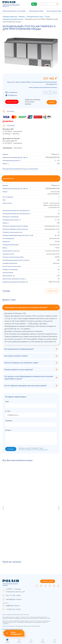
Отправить (11, 452)
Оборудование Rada (36, 11)
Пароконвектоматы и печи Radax (14, 11)
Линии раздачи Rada (54, 11)
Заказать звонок (48, 581)
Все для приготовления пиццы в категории (20, 169)
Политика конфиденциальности (13, 629)
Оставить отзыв (52, 291)
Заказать (52, 102)
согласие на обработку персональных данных (33, 453)
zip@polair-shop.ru (13, 606)
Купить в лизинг (12, 102)
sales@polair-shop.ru (14, 599)
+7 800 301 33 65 (13, 609)
